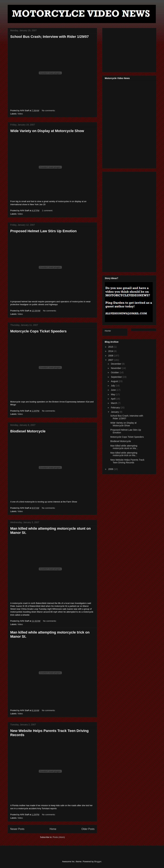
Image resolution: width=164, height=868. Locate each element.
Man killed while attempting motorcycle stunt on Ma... (124, 447)
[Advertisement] (129, 49)
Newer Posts (17, 829)
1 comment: (48, 211)
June (114, 390)
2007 (111, 360)
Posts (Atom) (59, 837)
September (117, 377)
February (116, 408)
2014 (111, 351)
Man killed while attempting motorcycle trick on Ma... (124, 454)
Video (20, 114)
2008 (111, 356)
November (116, 368)
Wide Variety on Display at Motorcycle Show (47, 131)
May (113, 394)
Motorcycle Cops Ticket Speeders (38, 331)
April (113, 399)
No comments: (49, 111)
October (115, 372)
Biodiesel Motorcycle (28, 431)
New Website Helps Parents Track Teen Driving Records (127, 461)
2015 (111, 347)
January (115, 412)
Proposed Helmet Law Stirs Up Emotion (43, 231)
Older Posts (88, 829)
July (113, 386)
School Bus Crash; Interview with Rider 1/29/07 (49, 37)
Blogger (98, 862)
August (115, 381)
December (116, 364)
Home (53, 829)
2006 (111, 469)
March (114, 403)
